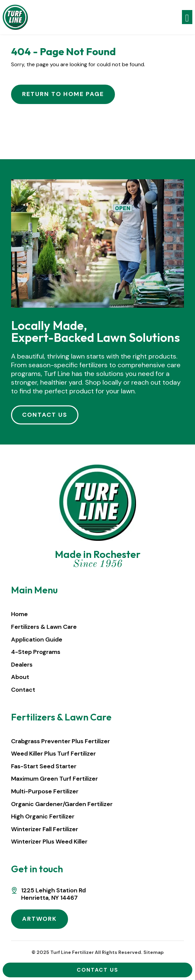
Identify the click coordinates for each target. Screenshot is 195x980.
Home (19, 614)
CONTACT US (45, 415)
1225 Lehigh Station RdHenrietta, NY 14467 (53, 894)
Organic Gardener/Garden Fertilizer (62, 804)
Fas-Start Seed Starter (44, 766)
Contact (23, 690)
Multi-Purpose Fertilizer (45, 791)
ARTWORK (40, 919)
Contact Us (97, 970)
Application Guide (37, 640)
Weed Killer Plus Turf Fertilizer (53, 754)
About (20, 677)
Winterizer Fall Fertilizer (45, 829)
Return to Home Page (63, 94)
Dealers (22, 665)
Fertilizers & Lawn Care (44, 627)
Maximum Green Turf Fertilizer (54, 779)
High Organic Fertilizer (43, 816)
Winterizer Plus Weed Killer (49, 842)
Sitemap (154, 952)
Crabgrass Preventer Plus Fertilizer (60, 741)
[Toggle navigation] (187, 17)
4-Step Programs (36, 652)
